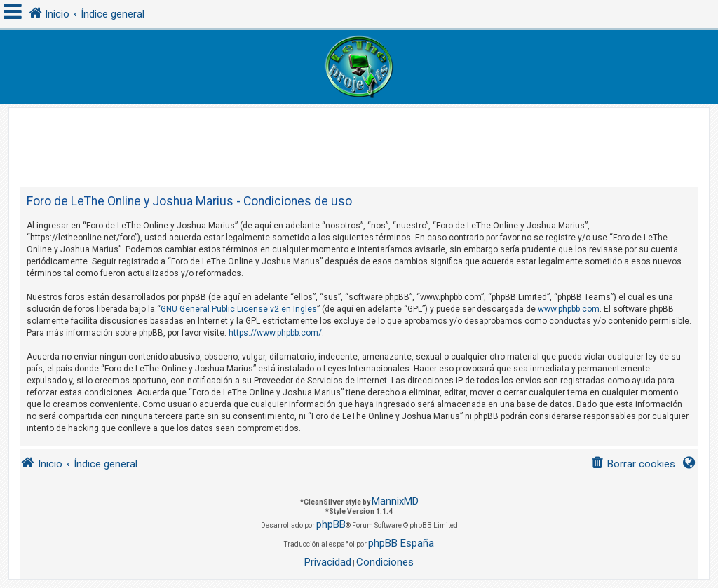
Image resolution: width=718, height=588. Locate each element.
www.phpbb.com (569, 309)
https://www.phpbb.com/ (275, 333)
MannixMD (395, 501)
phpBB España (401, 543)
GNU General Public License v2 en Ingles (239, 309)
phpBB (331, 524)
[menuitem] (633, 464)
